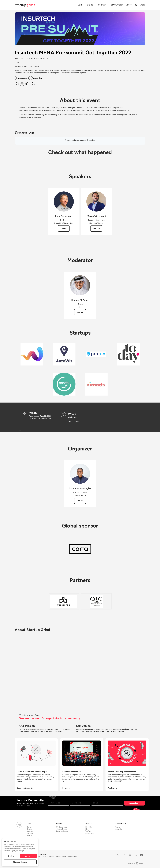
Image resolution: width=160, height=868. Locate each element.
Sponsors (30, 833)
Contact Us (118, 829)
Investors (30, 827)
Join (80, 5)
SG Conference (62, 827)
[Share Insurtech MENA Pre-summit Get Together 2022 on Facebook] (17, 84)
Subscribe (133, 803)
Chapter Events (61, 829)
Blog (87, 829)
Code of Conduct (44, 854)
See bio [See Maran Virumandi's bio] (96, 228)
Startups (30, 831)
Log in (142, 5)
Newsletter (89, 827)
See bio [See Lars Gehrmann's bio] (64, 228)
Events (90, 5)
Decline (11, 856)
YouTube (88, 831)
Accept (28, 856)
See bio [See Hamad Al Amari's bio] (80, 312)
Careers (117, 827)
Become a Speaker (62, 831)
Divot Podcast (90, 833)
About (129, 5)
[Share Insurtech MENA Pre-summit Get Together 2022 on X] (22, 84)
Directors (30, 835)
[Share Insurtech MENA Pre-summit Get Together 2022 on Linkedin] (27, 84)
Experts (30, 829)
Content (102, 5)
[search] (136, 5)
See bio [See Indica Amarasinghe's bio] (80, 501)
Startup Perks (117, 5)
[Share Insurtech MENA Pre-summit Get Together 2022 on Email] (33, 84)
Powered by (136, 863)
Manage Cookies (20, 862)
